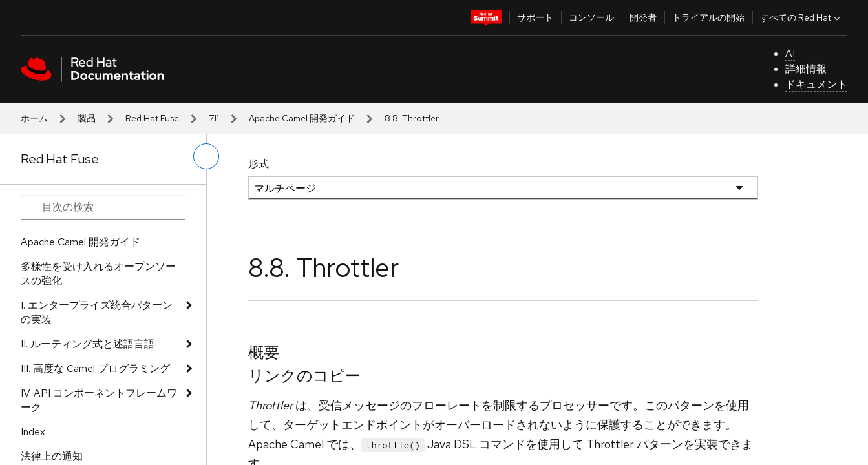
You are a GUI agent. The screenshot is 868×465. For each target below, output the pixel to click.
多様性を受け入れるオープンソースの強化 (98, 274)
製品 (87, 118)
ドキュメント (816, 84)
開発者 (643, 17)
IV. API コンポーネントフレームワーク (99, 400)
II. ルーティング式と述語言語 (88, 344)
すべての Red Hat (801, 17)
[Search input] (103, 207)
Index (33, 432)
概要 (264, 352)
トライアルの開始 (708, 17)
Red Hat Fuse (152, 118)
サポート (535, 17)
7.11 (214, 118)
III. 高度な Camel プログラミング (95, 368)
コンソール (591, 17)
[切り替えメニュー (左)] (206, 156)
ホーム (34, 118)
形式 (259, 164)
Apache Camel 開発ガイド (302, 118)
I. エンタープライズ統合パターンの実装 (97, 312)
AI (790, 53)
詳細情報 (806, 69)
